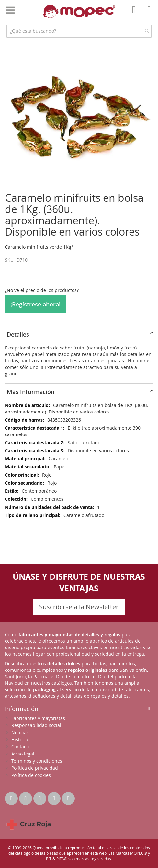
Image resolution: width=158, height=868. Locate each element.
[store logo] (79, 11)
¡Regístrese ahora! (35, 304)
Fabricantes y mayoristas (38, 718)
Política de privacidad (35, 768)
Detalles (18, 334)
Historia (20, 739)
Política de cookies (31, 775)
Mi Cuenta (136, 14)
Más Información (31, 392)
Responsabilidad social (36, 725)
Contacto (21, 747)
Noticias (20, 732)
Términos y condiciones (37, 761)
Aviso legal (23, 754)
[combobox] (79, 31)
